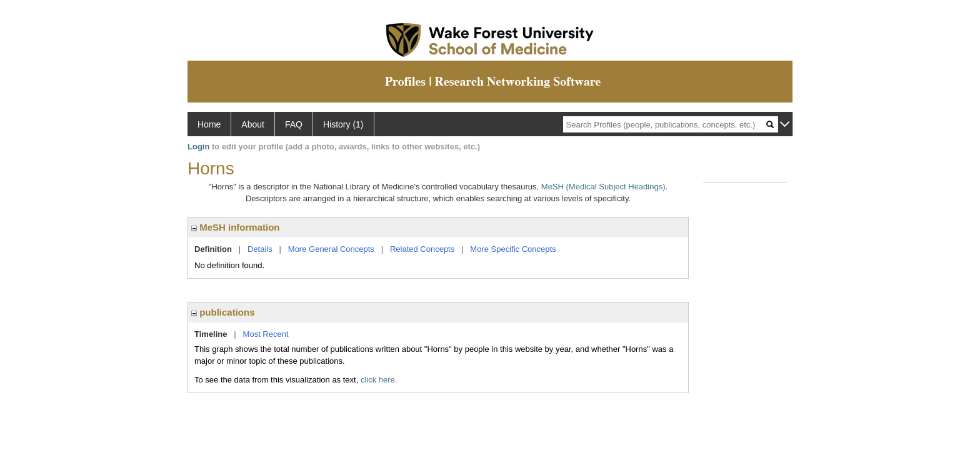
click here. (379, 380)
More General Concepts (331, 249)
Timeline (211, 334)
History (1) (343, 124)
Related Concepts (422, 249)
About (253, 124)
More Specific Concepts (513, 249)
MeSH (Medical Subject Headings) (603, 187)
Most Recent (266, 334)
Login (198, 147)
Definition (213, 249)
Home (209, 124)
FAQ (294, 124)
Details (260, 249)
